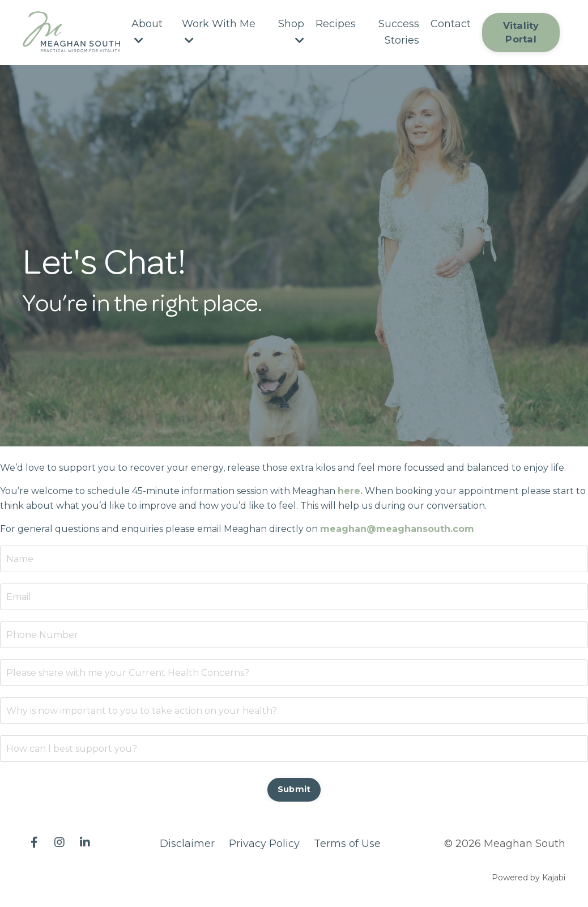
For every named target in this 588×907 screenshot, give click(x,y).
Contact (451, 24)
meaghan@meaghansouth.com (397, 529)
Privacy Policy (264, 844)
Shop (291, 31)
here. (350, 491)
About (147, 31)
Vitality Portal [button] (521, 32)
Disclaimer (187, 844)
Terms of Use (347, 844)
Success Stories (399, 32)
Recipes (336, 24)
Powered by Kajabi (529, 878)
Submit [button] (294, 789)
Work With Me (219, 31)
